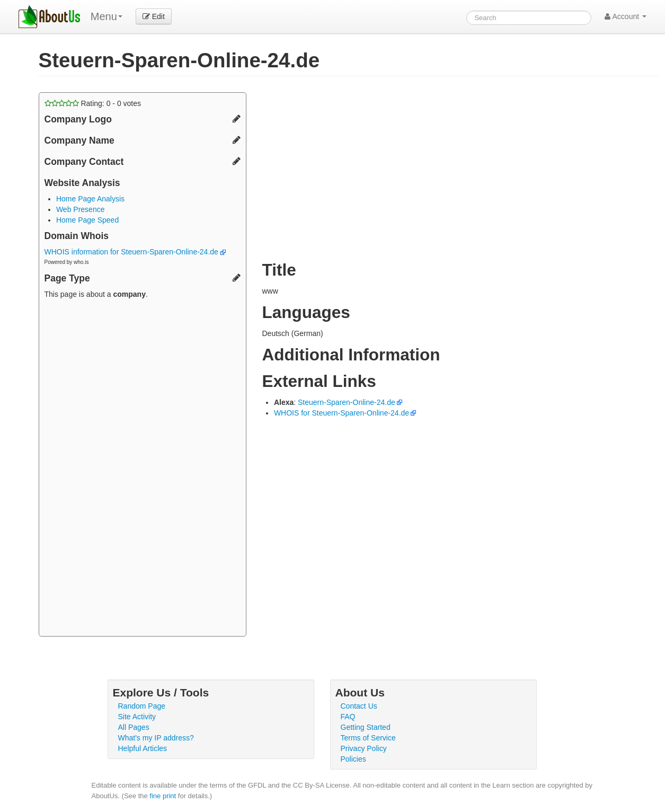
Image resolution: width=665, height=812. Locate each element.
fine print (163, 796)
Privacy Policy (364, 748)
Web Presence (81, 209)
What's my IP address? (156, 738)
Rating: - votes (93, 103)
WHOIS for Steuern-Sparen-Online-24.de (342, 413)
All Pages (134, 727)
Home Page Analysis (90, 199)
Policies (353, 759)
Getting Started (366, 727)
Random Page (142, 706)
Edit (154, 16)
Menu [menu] (107, 16)
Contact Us (359, 706)
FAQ (348, 717)
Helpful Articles (143, 748)
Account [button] (626, 16)
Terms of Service (368, 738)
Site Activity (137, 717)
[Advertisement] (143, 469)
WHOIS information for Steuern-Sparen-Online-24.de (135, 252)
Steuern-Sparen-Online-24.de (347, 402)
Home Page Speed (87, 220)
